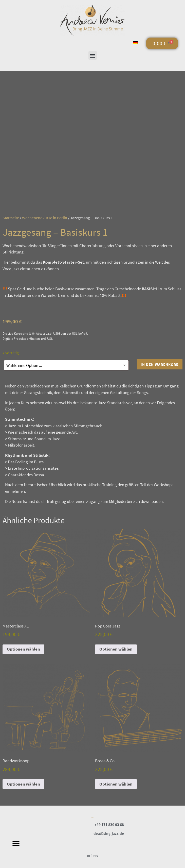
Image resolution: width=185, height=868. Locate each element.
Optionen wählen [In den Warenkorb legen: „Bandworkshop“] (23, 783)
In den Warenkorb (160, 364)
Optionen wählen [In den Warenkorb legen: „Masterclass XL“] (23, 648)
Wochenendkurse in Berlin (45, 218)
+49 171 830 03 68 (109, 824)
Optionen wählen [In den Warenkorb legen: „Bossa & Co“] (116, 783)
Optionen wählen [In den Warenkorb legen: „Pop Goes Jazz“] (116, 648)
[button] (93, 55)
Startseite (11, 218)
